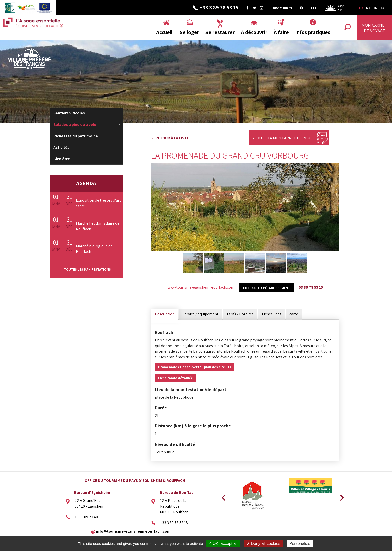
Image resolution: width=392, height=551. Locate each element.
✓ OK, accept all (223, 544)
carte (294, 314)
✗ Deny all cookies (264, 544)
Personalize (300, 544)
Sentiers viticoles (69, 113)
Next (340, 496)
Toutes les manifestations (87, 269)
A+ (312, 8)
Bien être (62, 159)
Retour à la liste (172, 138)
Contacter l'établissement (267, 288)
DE (368, 8)
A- (316, 8)
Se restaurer (220, 32)
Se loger (189, 32)
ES (383, 8)
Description (165, 314)
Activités (61, 147)
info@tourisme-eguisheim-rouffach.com (133, 531)
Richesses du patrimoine (76, 136)
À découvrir (254, 32)
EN (375, 8)
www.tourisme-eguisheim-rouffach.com (201, 287)
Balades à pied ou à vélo (75, 124)
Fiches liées (272, 314)
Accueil (164, 32)
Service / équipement (201, 314)
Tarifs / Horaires (240, 314)
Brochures (282, 8)
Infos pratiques (313, 32)
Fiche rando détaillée (175, 378)
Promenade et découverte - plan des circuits (195, 367)
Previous (223, 496)
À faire (281, 32)
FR (361, 8)
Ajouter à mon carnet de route (284, 138)
